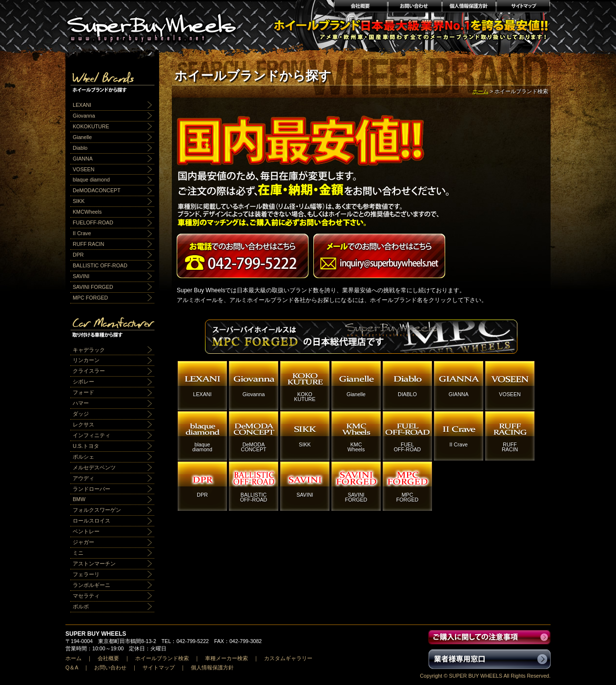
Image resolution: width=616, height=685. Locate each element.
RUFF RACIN (89, 244)
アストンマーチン (94, 564)
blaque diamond (91, 180)
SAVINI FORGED (93, 287)
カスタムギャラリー (288, 658)
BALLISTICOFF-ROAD (254, 497)
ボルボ (81, 606)
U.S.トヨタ (86, 446)
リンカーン (86, 360)
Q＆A (72, 667)
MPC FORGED (90, 298)
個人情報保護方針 (469, 7)
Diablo (80, 148)
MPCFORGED (408, 497)
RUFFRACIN (510, 447)
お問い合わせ (415, 7)
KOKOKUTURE (91, 126)
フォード (83, 392)
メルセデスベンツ (94, 467)
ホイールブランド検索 (162, 658)
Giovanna (84, 116)
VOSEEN (83, 169)
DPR (78, 255)
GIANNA (83, 159)
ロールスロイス (92, 521)
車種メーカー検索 (226, 658)
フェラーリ (86, 574)
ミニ (78, 553)
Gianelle (82, 137)
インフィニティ (92, 435)
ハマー (81, 403)
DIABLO (407, 394)
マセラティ (86, 596)
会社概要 (360, 7)
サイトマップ (524, 7)
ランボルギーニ (92, 585)
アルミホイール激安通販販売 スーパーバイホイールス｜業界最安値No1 (158, 24)
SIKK (79, 201)
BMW (79, 499)
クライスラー (89, 371)
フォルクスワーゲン (97, 510)
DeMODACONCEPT (97, 190)
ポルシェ (83, 457)
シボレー (83, 382)
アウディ (83, 478)
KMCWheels (87, 212)
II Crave (82, 233)
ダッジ (81, 414)
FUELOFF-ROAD (93, 222)
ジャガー (83, 542)
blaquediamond (202, 447)
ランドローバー (92, 489)
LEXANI (82, 105)
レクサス (83, 424)
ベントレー (86, 531)
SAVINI (81, 276)
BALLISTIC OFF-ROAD (100, 265)
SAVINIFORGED (356, 497)
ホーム (481, 91)
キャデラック (89, 350)
